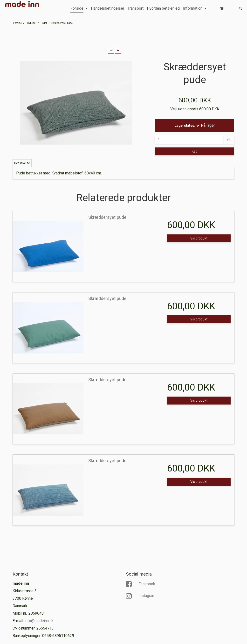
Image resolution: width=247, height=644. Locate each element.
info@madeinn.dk (39, 621)
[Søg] (237, 8)
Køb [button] (195, 151)
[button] (111, 50)
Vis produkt (199, 238)
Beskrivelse (22, 163)
